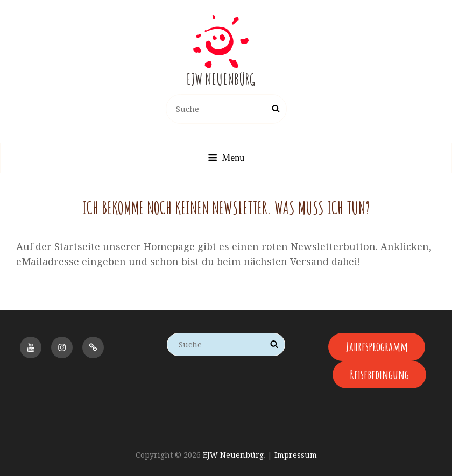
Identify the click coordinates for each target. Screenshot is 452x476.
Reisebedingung (379, 374)
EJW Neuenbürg (221, 79)
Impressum (296, 455)
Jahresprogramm (377, 346)
